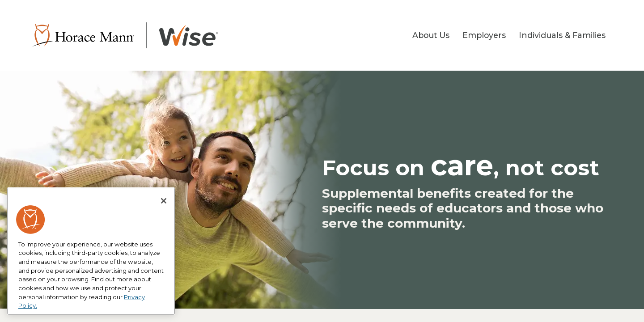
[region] (91, 251)
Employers (484, 35)
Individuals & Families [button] (562, 35)
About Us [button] (431, 35)
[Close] (164, 201)
